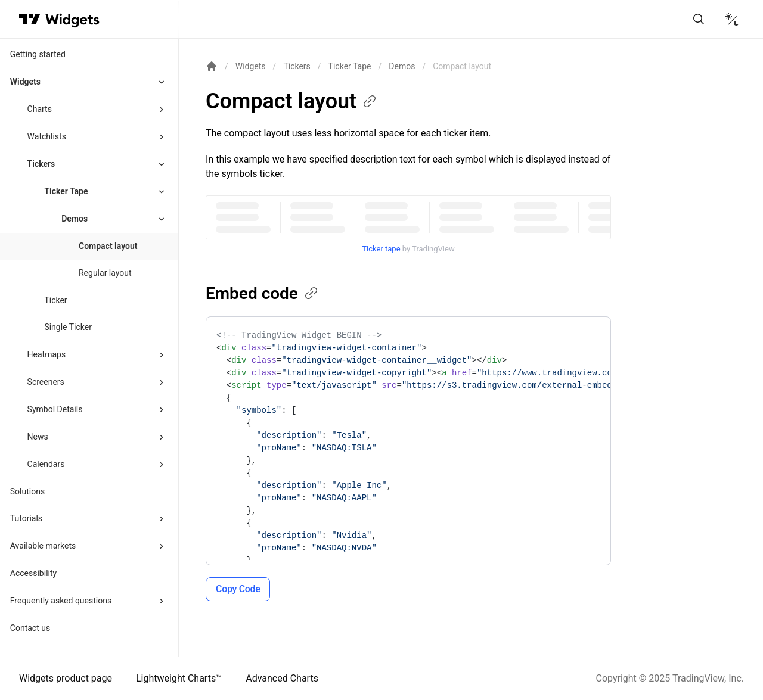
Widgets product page (66, 678)
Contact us (30, 628)
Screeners (46, 382)
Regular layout (105, 273)
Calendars (46, 464)
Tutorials (26, 518)
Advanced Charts (282, 678)
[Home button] (72, 19)
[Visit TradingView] (30, 19)
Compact (292, 101)
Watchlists (47, 136)
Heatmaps (47, 354)
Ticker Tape (66, 191)
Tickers (41, 164)
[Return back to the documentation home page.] (212, 66)
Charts (40, 109)
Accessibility (33, 573)
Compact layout (108, 246)
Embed (263, 293)
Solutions (27, 491)
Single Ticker (68, 327)
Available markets (43, 546)
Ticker (55, 300)
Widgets (25, 82)
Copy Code (238, 589)
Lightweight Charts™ (179, 678)
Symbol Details (55, 409)
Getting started (38, 54)
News (38, 437)
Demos (402, 66)
